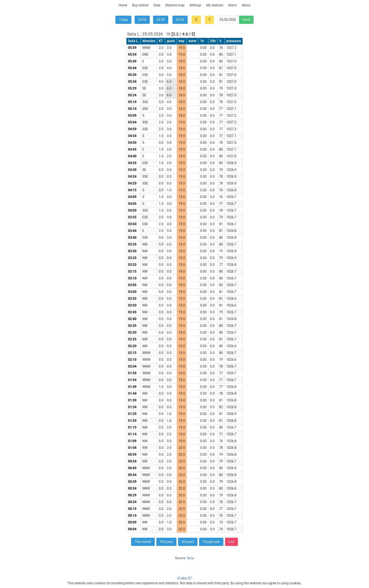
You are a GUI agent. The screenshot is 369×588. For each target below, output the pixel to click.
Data (157, 5)
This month (143, 542)
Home (123, 5)
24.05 (142, 20)
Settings (195, 5)
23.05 (161, 20)
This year (167, 542)
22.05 (180, 20)
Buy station (140, 5)
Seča (190, 558)
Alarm (232, 5)
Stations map (175, 5)
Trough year (211, 542)
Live (231, 542)
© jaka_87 (184, 578)
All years (188, 542)
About (246, 5)
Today (123, 20)
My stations (215, 5)
